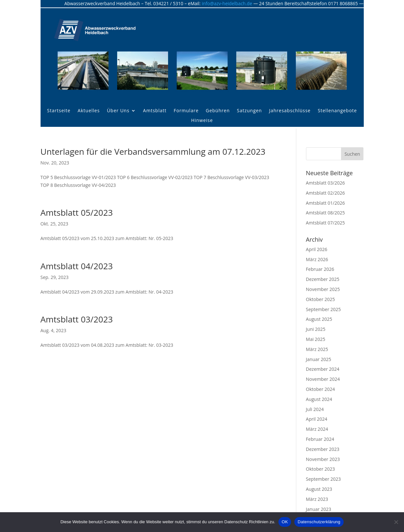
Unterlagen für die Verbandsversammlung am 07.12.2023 (153, 151)
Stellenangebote (337, 111)
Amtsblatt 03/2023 (77, 319)
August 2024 (319, 399)
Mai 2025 (316, 339)
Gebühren (218, 111)
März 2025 (317, 349)
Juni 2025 (316, 329)
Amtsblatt (155, 111)
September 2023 (324, 479)
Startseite (59, 111)
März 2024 (317, 429)
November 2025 (323, 289)
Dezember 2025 (323, 279)
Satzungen (249, 111)
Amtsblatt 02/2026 (325, 193)
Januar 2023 (319, 509)
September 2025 (324, 309)
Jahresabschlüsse (290, 111)
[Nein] (396, 522)
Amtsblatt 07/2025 (325, 223)
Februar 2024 (320, 439)
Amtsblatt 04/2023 (77, 266)
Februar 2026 (320, 269)
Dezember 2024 (323, 369)
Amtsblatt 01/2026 (325, 203)
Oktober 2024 (320, 389)
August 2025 (319, 319)
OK (285, 522)
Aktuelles (89, 111)
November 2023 (323, 459)
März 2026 (317, 259)
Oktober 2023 (320, 469)
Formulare (186, 111)
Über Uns (118, 111)
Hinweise (202, 121)
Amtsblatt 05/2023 (77, 212)
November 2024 (323, 379)
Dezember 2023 (323, 449)
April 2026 (317, 249)
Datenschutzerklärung (319, 522)
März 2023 (317, 499)
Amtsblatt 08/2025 (325, 213)
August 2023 (319, 489)
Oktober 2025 (320, 299)
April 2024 (317, 419)
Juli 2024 (315, 409)
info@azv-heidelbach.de (227, 3)
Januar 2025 (319, 359)
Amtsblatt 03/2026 (325, 183)
